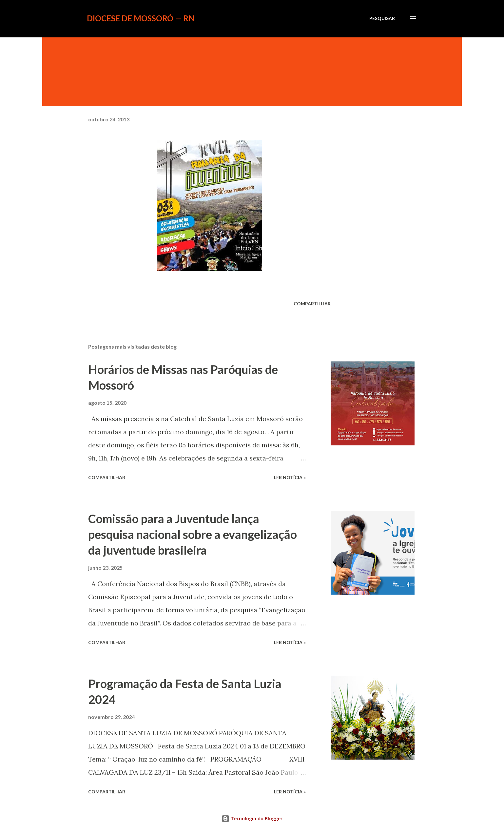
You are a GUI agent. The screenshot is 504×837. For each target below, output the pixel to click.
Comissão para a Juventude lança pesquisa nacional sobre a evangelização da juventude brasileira (193, 534)
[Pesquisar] (382, 18)
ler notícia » (290, 477)
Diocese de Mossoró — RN (141, 18)
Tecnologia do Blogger (252, 818)
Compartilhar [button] (312, 304)
